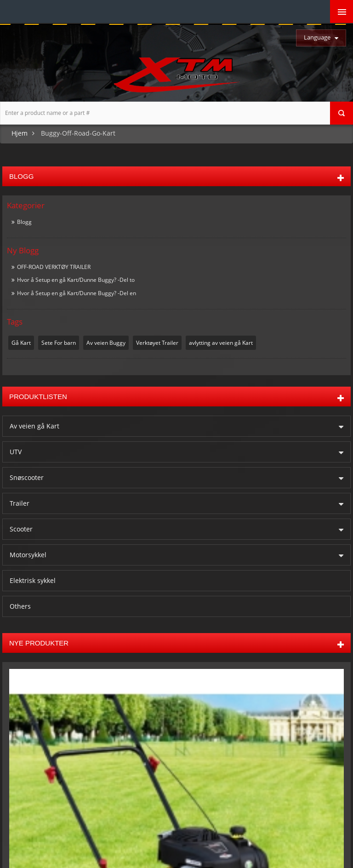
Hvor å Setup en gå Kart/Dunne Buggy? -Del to (76, 280)
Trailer (20, 503)
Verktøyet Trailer (157, 343)
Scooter (21, 528)
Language (317, 37)
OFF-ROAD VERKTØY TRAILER (54, 267)
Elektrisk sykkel (33, 580)
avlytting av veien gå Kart (221, 343)
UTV (16, 451)
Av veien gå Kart (34, 425)
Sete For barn (59, 343)
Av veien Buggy (106, 343)
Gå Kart (21, 343)
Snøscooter (27, 477)
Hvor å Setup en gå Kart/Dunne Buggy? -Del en (77, 293)
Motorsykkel (28, 554)
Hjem (20, 133)
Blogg (24, 222)
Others (20, 606)
